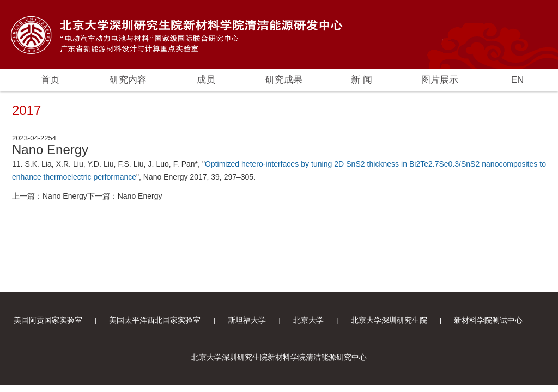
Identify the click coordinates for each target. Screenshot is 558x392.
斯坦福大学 (247, 320)
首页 (50, 80)
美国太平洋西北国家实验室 (155, 320)
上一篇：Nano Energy (50, 196)
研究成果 (284, 80)
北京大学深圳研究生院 (389, 320)
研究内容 (128, 80)
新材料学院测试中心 (488, 320)
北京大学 (308, 320)
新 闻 (362, 80)
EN (518, 80)
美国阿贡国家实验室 (48, 320)
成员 (206, 80)
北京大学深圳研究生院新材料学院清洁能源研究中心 (279, 357)
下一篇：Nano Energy (125, 196)
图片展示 (440, 80)
